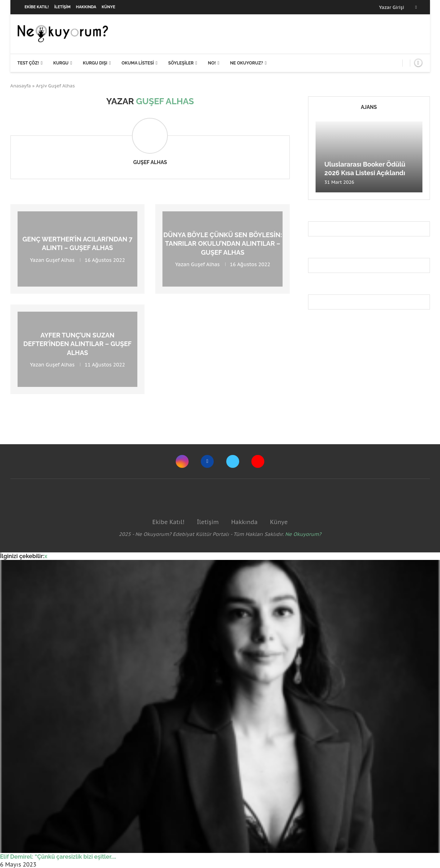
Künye (109, 7)
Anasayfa (21, 86)
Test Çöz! (28, 63)
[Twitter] (233, 461)
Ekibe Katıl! (37, 7)
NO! (212, 63)
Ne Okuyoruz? (246, 63)
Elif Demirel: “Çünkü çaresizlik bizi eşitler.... (58, 857)
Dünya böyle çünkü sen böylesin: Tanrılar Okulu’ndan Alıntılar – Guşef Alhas (223, 244)
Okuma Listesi (138, 63)
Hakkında (86, 7)
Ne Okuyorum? (303, 534)
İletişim (62, 7)
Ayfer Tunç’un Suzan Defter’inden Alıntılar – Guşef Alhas (77, 344)
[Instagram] (182, 461)
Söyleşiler (181, 63)
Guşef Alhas (150, 162)
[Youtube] (258, 461)
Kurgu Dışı (95, 63)
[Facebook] (416, 7)
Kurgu (61, 63)
